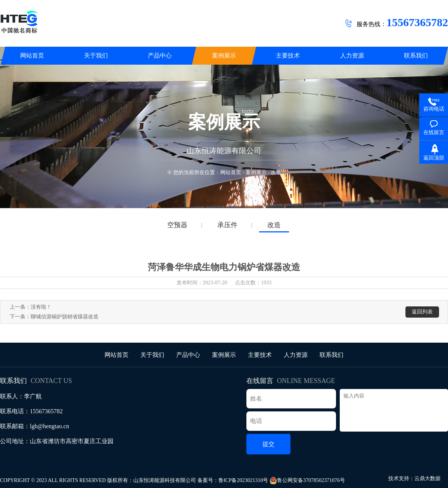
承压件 (227, 225)
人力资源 (296, 355)
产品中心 (188, 355)
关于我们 (152, 355)
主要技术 (260, 355)
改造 (274, 225)
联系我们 (332, 355)
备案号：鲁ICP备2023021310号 (233, 480)
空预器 (177, 225)
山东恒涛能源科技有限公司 (165, 480)
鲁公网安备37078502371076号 (307, 481)
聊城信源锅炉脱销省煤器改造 (65, 317)
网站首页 (231, 172)
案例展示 (256, 172)
